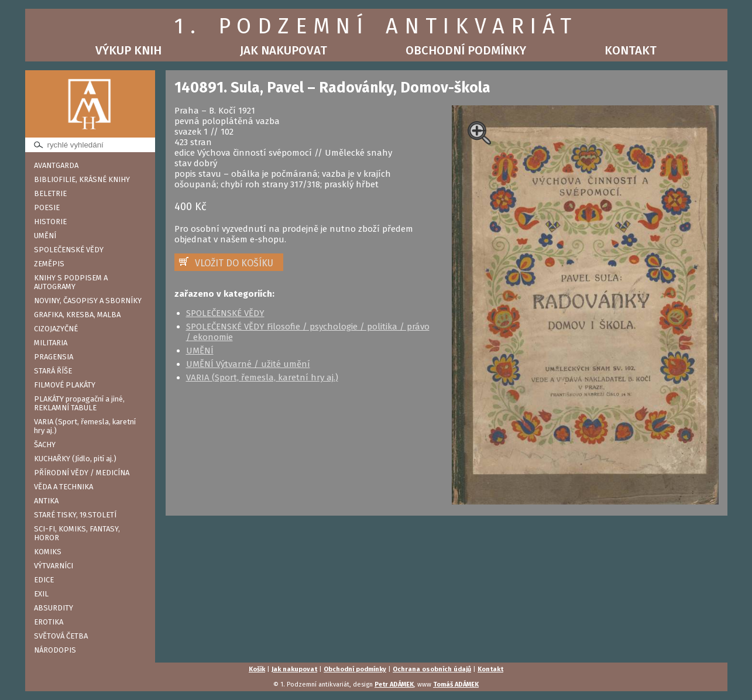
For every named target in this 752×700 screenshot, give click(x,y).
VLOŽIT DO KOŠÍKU (234, 263)
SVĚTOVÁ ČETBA (61, 636)
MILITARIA (51, 343)
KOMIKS (48, 552)
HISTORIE (50, 222)
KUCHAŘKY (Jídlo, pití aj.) (75, 459)
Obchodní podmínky (466, 50)
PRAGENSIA (54, 357)
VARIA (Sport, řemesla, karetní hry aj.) (85, 426)
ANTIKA (46, 501)
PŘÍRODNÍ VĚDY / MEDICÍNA (82, 473)
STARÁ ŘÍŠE (53, 371)
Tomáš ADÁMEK (456, 684)
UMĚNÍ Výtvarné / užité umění (248, 364)
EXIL (41, 594)
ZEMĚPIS (49, 264)
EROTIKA (49, 622)
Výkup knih (128, 50)
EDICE (44, 580)
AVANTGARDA (56, 165)
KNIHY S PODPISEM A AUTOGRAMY (71, 282)
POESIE (47, 207)
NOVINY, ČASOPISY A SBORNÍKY (88, 301)
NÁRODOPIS (55, 650)
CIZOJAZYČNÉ (56, 329)
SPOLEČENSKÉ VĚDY (69, 250)
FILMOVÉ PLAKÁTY (65, 385)
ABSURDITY (54, 608)
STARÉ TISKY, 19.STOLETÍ (75, 515)
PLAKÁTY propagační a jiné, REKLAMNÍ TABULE (79, 403)
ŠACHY (45, 445)
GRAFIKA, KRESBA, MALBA (77, 315)
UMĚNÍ (45, 236)
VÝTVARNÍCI (54, 566)
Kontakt (631, 50)
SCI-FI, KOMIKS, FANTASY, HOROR (77, 533)
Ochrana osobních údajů (432, 669)
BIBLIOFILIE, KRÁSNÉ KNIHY (82, 179)
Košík (257, 669)
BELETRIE (50, 193)
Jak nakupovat (284, 50)
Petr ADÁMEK (394, 684)
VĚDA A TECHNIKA (63, 487)
